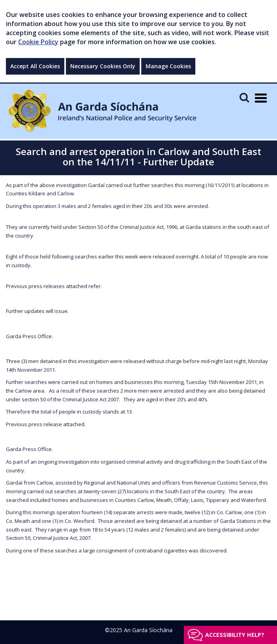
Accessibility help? (235, 635)
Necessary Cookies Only (103, 66)
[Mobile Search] (244, 97)
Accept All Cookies (35, 66)
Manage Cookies (168, 66)
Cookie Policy (38, 42)
